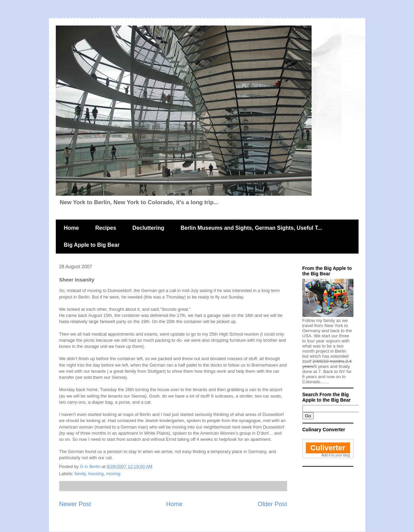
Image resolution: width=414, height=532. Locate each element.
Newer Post (75, 504)
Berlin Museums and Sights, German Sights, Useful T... (251, 228)
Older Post (272, 504)
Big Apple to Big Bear (92, 245)
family (80, 474)
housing (96, 474)
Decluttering (148, 228)
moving (113, 474)
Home (71, 228)
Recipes (106, 228)
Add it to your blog (336, 455)
